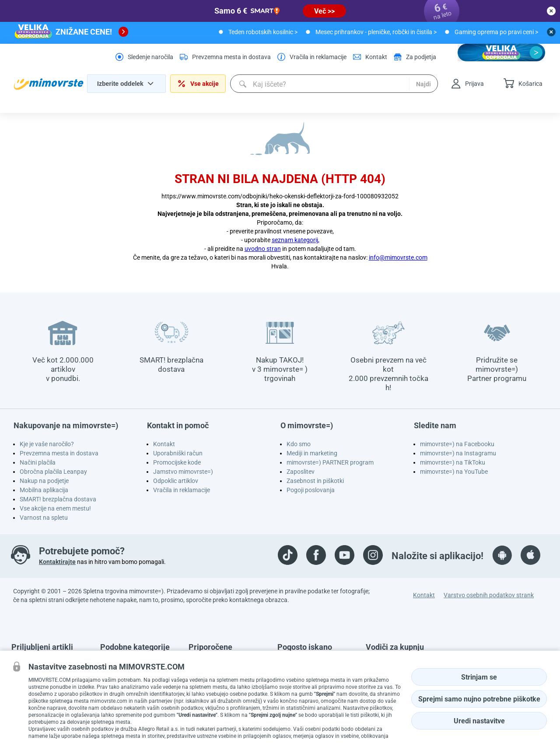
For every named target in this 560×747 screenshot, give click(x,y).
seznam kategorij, (296, 240)
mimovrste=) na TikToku (453, 462)
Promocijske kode (177, 462)
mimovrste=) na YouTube (454, 472)
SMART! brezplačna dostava (58, 499)
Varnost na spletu (44, 518)
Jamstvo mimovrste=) (183, 472)
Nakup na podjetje (44, 481)
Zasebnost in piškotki (315, 481)
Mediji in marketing (312, 453)
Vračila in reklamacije (182, 490)
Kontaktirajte (57, 562)
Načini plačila (38, 462)
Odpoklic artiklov (176, 481)
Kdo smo (299, 444)
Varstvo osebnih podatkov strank (489, 595)
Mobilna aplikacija (44, 490)
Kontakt (164, 444)
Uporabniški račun (178, 453)
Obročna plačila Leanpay (53, 472)
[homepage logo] (49, 84)
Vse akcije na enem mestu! (55, 508)
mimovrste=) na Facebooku (457, 444)
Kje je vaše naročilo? (47, 444)
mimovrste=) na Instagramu (458, 453)
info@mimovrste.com (398, 257)
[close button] (551, 11)
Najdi (423, 84)
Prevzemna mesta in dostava (59, 453)
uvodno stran (263, 249)
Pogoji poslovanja (311, 490)
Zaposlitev (301, 472)
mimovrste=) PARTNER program (330, 462)
